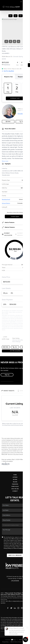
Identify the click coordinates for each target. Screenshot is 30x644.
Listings (15, 477)
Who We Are (15, 489)
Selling (15, 482)
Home (15, 475)
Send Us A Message (15, 555)
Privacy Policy (7, 548)
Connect (15, 491)
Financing (15, 484)
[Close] (27, 628)
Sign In (24, 2)
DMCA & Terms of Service (16, 642)
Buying (15, 480)
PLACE (23, 595)
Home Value (15, 486)
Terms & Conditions (18, 548)
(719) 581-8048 (15, 581)
